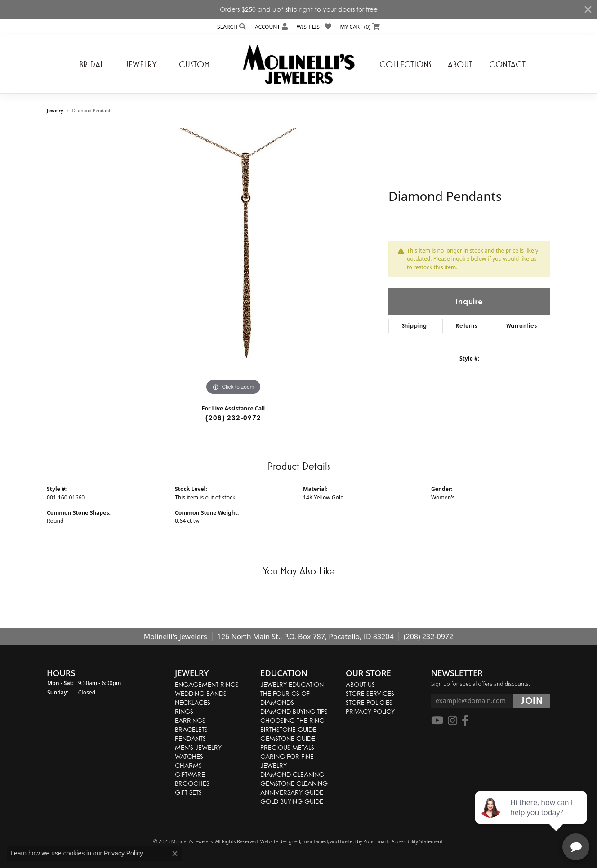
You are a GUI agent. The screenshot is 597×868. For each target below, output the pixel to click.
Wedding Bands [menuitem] (201, 693)
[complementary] (532, 819)
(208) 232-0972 (233, 418)
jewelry (55, 111)
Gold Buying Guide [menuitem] (292, 801)
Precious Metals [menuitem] (287, 747)
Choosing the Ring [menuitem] (292, 720)
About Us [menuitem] (360, 684)
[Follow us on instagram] (452, 721)
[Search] (232, 27)
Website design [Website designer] (277, 841)
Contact (507, 64)
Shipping (414, 326)
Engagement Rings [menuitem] (207, 684)
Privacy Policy (123, 853)
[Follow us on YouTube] (437, 721)
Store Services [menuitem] (370, 693)
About (460, 64)
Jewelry (141, 64)
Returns (467, 326)
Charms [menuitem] (188, 765)
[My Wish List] (314, 27)
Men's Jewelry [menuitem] (198, 747)
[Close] (588, 9)
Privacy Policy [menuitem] (370, 711)
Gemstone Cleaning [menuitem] (294, 783)
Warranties (522, 326)
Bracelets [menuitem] (191, 729)
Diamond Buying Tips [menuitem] (294, 711)
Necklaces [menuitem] (193, 702)
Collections (405, 64)
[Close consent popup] (175, 854)
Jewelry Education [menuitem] (292, 684)
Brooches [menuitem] (192, 783)
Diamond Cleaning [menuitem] (292, 774)
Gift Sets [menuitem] (188, 792)
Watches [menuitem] (189, 756)
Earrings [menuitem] (190, 720)
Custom (194, 64)
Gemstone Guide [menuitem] (288, 738)
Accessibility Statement (417, 841)
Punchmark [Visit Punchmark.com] (376, 841)
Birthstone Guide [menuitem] (288, 729)
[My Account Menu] (271, 27)
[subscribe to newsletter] (532, 701)
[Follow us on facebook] (465, 721)
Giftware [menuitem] (190, 774)
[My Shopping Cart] (360, 27)
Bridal (91, 64)
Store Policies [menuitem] (369, 702)
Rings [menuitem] (184, 711)
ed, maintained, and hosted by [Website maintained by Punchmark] (329, 841)
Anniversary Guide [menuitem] (292, 792)
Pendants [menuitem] (190, 738)
